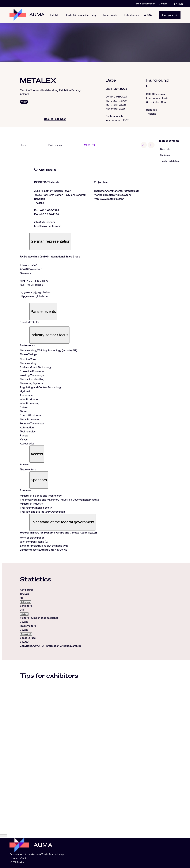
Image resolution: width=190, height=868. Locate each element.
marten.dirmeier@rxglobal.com (112, 195)
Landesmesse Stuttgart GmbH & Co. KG (44, 550)
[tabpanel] (88, 616)
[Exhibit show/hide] (61, 15)
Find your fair (170, 15)
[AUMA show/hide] (154, 15)
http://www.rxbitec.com (48, 226)
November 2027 (115, 108)
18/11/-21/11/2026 (116, 104)
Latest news (132, 15)
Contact (163, 4)
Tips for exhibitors (170, 161)
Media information (146, 4)
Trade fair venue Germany (81, 15)
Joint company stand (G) (34, 542)
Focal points (110, 15)
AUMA (148, 15)
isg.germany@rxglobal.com (36, 292)
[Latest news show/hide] (141, 15)
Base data (165, 149)
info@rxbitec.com (45, 222)
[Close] (3, 860)
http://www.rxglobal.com (34, 296)
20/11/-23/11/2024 (116, 96)
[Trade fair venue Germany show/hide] (98, 15)
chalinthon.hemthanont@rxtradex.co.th (117, 191)
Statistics (165, 155)
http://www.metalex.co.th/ (109, 199)
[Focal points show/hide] (119, 15)
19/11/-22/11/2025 (116, 100)
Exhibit (54, 15)
